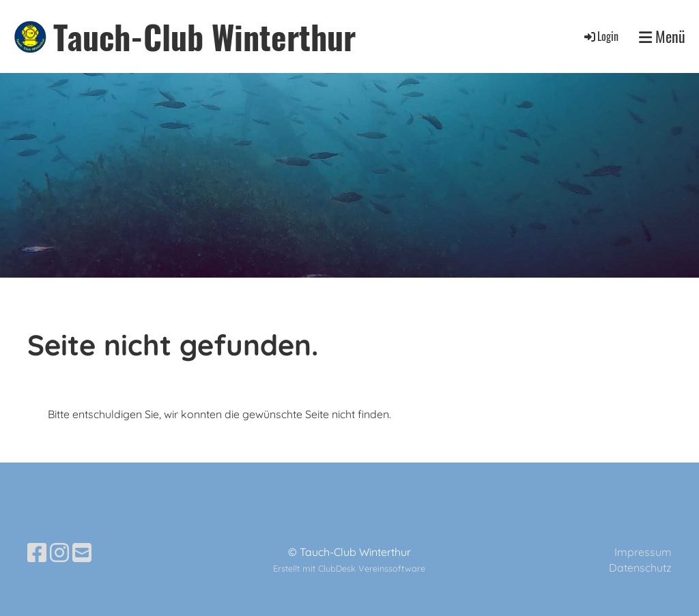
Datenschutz (640, 568)
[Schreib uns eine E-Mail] (82, 553)
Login (600, 36)
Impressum (643, 552)
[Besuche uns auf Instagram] (59, 553)
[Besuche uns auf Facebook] (37, 553)
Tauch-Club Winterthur (204, 36)
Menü (662, 36)
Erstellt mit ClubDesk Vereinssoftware (349, 568)
